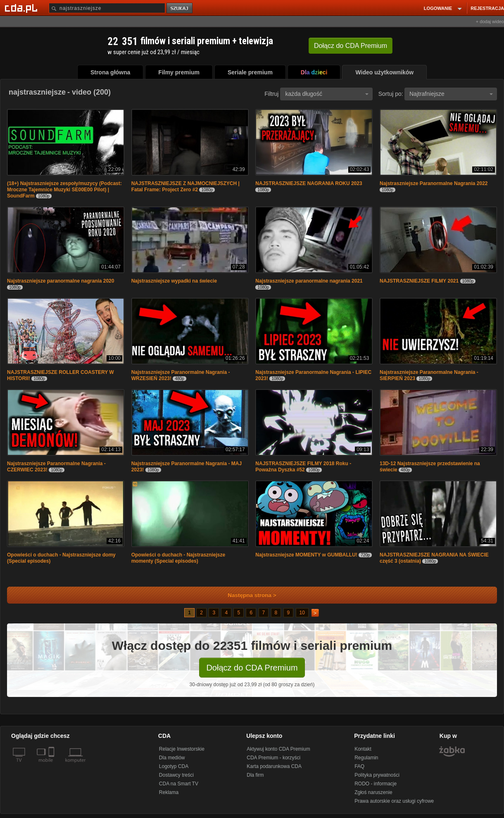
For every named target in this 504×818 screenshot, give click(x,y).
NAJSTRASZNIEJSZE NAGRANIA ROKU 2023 (309, 183)
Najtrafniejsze (451, 94)
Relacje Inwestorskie (182, 749)
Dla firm (255, 775)
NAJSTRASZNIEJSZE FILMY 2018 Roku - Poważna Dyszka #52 (303, 467)
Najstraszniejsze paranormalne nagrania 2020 (61, 281)
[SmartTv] (52, 765)
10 (302, 613)
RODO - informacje (376, 784)
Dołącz (351, 46)
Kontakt (363, 749)
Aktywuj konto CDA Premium (278, 749)
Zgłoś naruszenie (373, 792)
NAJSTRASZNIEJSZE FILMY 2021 (419, 281)
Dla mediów (172, 758)
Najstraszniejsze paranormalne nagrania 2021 (309, 281)
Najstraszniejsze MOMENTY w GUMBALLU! (306, 555)
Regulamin (366, 758)
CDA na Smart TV (179, 784)
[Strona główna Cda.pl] (22, 8)
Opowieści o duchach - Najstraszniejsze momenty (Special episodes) (178, 558)
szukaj (180, 8)
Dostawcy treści (176, 775)
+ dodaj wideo (490, 21)
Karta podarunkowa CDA (274, 766)
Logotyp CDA (174, 766)
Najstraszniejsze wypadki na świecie (174, 281)
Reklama (169, 792)
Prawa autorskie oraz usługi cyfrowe (394, 801)
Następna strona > (246, 595)
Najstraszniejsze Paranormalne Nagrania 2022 (434, 183)
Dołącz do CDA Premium (252, 668)
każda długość (327, 94)
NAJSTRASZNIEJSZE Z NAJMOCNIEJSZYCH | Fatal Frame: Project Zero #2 (185, 187)
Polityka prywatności (377, 775)
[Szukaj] (107, 8)
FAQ (359, 766)
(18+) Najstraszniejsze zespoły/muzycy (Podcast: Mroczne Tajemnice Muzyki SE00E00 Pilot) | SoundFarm (64, 190)
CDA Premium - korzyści (273, 758)
